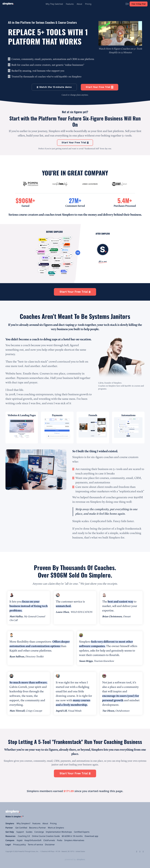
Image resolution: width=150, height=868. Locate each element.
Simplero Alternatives (74, 840)
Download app (91, 836)
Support (20, 832)
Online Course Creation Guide (46, 836)
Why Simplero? (23, 823)
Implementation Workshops (59, 832)
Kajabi (20, 840)
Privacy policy (19, 845)
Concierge (39, 832)
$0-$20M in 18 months (72, 836)
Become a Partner (38, 828)
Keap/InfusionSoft (33, 840)
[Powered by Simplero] (75, 860)
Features (36, 823)
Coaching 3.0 (24, 836)
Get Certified (21, 828)
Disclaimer (50, 845)
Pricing (53, 823)
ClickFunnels (49, 840)
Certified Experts (82, 832)
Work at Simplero (56, 828)
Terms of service (35, 845)
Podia (60, 840)
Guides (29, 832)
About (45, 823)
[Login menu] (127, 4)
